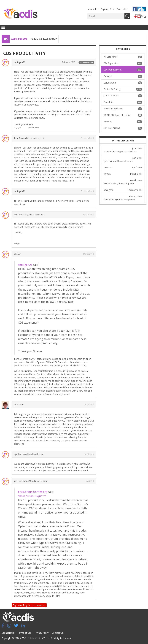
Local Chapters (123, 96)
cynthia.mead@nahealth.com (29, 454)
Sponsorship (8, 633)
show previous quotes (32, 496)
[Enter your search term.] (106, 16)
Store (112, 9)
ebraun (18, 254)
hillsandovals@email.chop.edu (29, 215)
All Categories (123, 57)
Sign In (16, 605)
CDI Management (86, 62)
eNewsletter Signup (98, 9)
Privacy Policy (42, 633)
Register (27, 605)
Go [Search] (127, 16)
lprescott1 (19, 405)
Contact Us (123, 9)
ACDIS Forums (19, 39)
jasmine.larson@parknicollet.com (31, 481)
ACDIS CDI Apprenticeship (123, 115)
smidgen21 (20, 62)
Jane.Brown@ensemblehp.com (30, 138)
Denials (123, 76)
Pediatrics (123, 102)
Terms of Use (24, 633)
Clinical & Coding (123, 89)
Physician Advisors (123, 109)
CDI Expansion (123, 63)
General (123, 122)
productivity (33, 128)
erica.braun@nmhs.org (33, 492)
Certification (123, 83)
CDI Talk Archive (123, 128)
